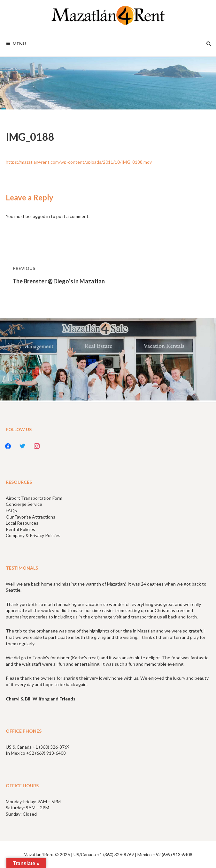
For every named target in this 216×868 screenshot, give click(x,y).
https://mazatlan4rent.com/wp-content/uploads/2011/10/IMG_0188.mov (79, 162)
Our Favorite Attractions (31, 517)
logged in (41, 216)
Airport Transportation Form (34, 498)
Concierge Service (24, 504)
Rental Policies (20, 529)
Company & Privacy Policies (33, 535)
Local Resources (22, 523)
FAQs (11, 510)
